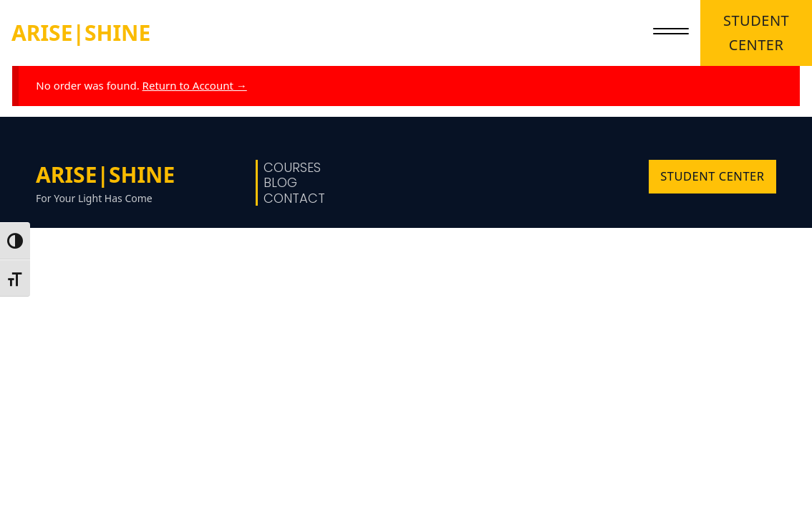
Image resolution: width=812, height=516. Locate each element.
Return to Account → (195, 85)
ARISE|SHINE (81, 33)
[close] (671, 33)
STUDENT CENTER (756, 33)
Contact (294, 199)
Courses (292, 168)
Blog (280, 183)
